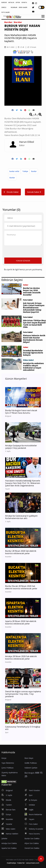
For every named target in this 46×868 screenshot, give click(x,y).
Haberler (21, 863)
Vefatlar (17, 16)
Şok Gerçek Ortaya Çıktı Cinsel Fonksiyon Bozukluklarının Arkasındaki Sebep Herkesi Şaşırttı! (34, 308)
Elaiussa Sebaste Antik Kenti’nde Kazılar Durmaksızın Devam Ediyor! (34, 339)
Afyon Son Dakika (32, 843)
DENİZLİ (4, 7)
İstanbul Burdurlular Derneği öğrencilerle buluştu (33, 353)
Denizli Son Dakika (32, 848)
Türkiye (25, 171)
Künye (4, 758)
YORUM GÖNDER (23, 261)
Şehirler (4, 838)
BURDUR (4, 2)
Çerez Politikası (7, 768)
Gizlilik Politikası (31, 763)
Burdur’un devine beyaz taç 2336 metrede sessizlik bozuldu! (32, 291)
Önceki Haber (11, 192)
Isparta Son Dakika (9, 848)
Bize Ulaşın (29, 758)
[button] (42, 18)
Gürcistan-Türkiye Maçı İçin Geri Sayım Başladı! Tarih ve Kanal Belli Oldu (35, 324)
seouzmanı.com (33, 863)
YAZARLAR (14, 7)
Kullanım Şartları (31, 768)
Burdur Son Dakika (32, 838)
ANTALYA (11, 2)
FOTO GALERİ (6, 12)
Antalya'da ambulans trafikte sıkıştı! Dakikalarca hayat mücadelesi (33, 367)
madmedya (11, 863)
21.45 (21, 47)
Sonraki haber (35, 192)
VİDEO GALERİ (23, 7)
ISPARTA (24, 2)
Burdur (8, 22)
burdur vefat (14, 171)
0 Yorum (32, 47)
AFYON (18, 2)
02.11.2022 (9, 47)
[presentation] (23, 251)
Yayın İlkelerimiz (8, 763)
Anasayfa (7, 16)
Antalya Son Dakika (9, 843)
